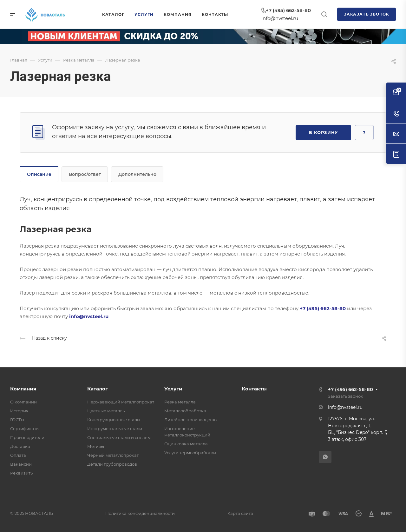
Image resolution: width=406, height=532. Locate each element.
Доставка (20, 446)
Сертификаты (25, 429)
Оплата (18, 455)
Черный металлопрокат (113, 455)
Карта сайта (240, 513)
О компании (23, 402)
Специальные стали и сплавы (119, 437)
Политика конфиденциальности (140, 513)
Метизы (96, 446)
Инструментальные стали (115, 429)
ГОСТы (17, 420)
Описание (39, 174)
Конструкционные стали (114, 420)
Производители (27, 437)
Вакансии (21, 464)
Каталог (98, 389)
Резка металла (180, 402)
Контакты (254, 389)
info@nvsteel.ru (280, 18)
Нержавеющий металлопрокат (121, 402)
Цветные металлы (106, 411)
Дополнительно (137, 174)
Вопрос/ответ (85, 174)
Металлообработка (185, 411)
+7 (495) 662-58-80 (288, 10)
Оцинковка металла (186, 444)
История (19, 411)
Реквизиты (22, 473)
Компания (23, 389)
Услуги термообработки (190, 453)
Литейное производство (190, 420)
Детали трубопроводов (112, 464)
